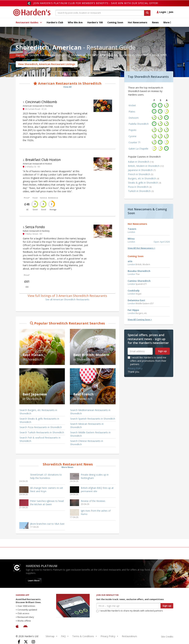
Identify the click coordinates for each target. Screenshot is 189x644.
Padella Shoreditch (139, 124)
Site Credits (167, 637)
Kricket (132, 105)
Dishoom (134, 118)
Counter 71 (135, 142)
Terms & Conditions (83, 636)
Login (161, 12)
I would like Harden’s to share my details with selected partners (130, 611)
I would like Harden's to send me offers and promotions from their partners (147, 361)
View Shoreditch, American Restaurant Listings (47, 64)
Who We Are (75, 22)
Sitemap (50, 636)
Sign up (162, 351)
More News (67, 467)
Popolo (132, 130)
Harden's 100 (95, 22)
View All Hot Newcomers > (141, 248)
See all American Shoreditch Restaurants (67, 299)
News (155, 22)
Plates (132, 112)
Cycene (132, 136)
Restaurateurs (129, 636)
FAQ (63, 636)
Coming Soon (115, 22)
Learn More (34, 581)
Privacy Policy (135, 368)
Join (171, 12)
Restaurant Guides (29, 22)
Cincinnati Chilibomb (41, 102)
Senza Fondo (35, 227)
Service (43, 198)
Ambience (53, 198)
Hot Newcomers (138, 22)
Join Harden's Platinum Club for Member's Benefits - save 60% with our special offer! (96, 3)
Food (35, 198)
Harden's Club (55, 22)
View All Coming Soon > (140, 320)
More (167, 22)
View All (67, 87)
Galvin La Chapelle (138, 149)
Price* (27, 198)
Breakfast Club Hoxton (43, 160)
